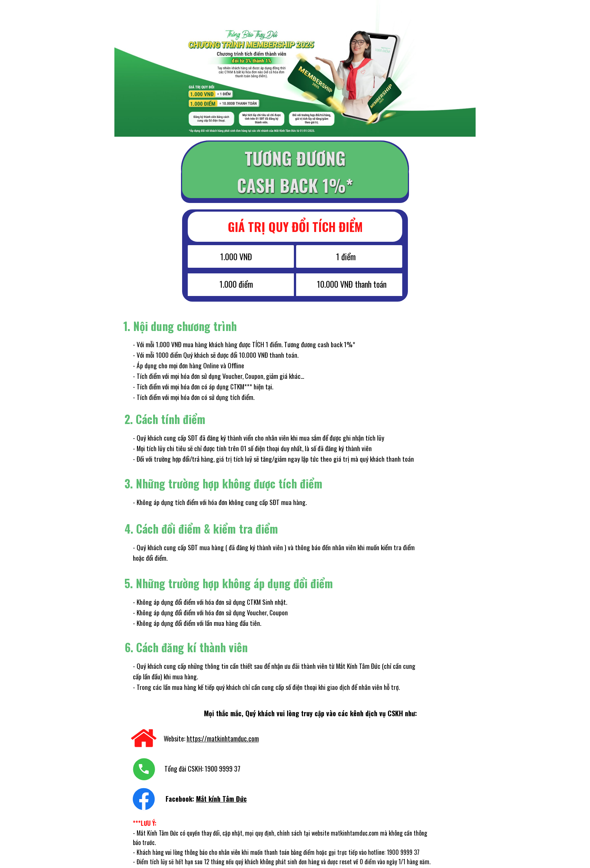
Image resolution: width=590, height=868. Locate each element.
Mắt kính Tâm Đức (221, 799)
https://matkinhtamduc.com (223, 738)
